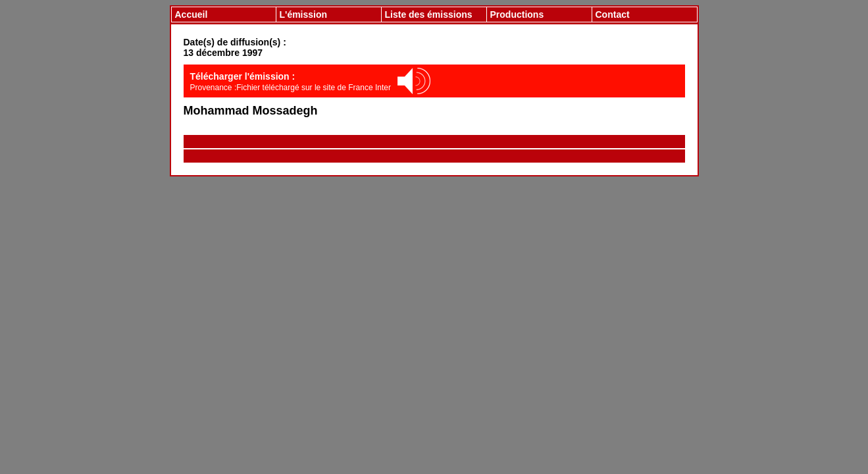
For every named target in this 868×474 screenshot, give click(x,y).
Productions (517, 14)
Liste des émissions (429, 14)
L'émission (304, 14)
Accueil (191, 14)
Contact (613, 14)
